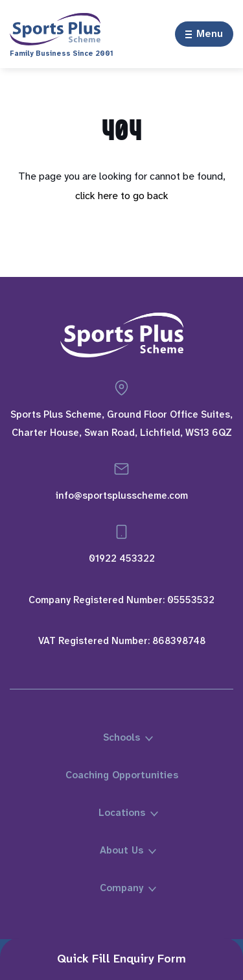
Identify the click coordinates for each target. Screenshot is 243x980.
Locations (122, 813)
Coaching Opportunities (122, 775)
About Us (121, 850)
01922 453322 (122, 558)
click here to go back (122, 196)
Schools (121, 737)
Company (121, 888)
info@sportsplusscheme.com (122, 496)
